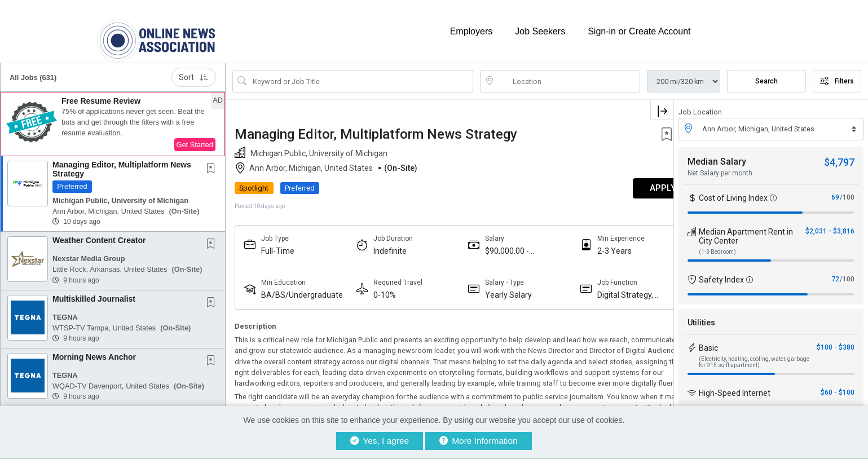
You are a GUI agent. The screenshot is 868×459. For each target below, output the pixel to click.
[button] (113, 118)
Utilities (701, 316)
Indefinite (383, 244)
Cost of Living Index (733, 191)
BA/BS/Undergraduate (300, 288)
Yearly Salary (494, 288)
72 (835, 272)
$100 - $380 (836, 341)
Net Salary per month (720, 166)
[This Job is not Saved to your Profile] (213, 163)
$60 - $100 (838, 386)
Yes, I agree (380, 441)
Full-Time (278, 244)
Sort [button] (194, 71)
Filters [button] (837, 75)
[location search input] (568, 75)
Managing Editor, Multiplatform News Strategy (122, 163)
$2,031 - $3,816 (830, 224)
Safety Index (721, 273)
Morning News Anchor (94, 351)
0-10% (377, 288)
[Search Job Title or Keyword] (361, 75)
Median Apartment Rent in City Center (746, 229)
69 (835, 191)
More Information (479, 441)
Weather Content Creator (99, 234)
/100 (847, 191)
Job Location (700, 106)
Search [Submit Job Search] (766, 75)
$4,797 (839, 155)
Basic (708, 341)
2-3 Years (593, 244)
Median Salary (717, 155)
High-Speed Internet (735, 386)
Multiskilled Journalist (94, 292)
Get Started (195, 138)
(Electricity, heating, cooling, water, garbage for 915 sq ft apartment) (754, 355)
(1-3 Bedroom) (717, 245)
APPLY (634, 182)
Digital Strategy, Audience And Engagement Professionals (604, 288)
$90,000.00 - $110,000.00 (493, 244)
